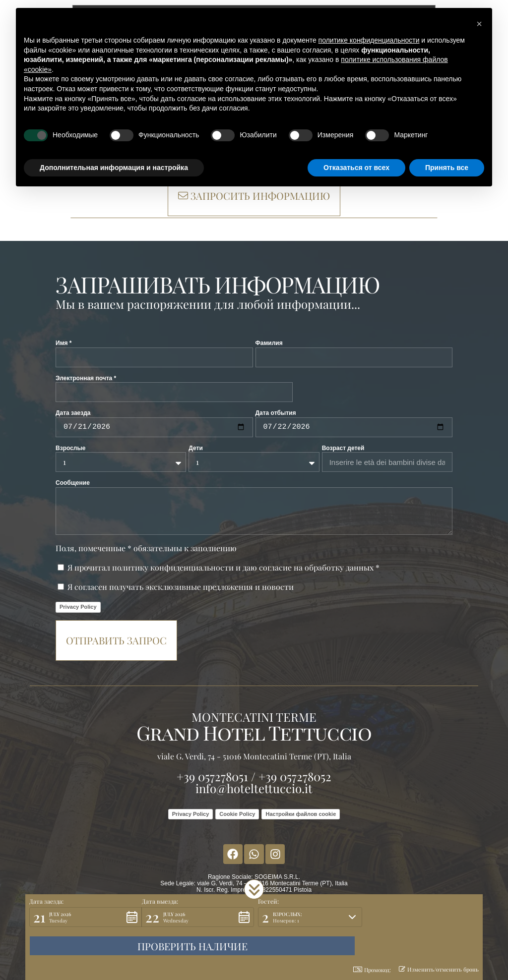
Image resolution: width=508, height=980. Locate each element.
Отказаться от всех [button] (356, 168)
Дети (195, 448)
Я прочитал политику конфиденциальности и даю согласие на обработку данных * (223, 567)
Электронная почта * (86, 378)
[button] (254, 918)
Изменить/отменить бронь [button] (439, 969)
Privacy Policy (78, 607)
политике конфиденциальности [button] (369, 40)
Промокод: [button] (372, 970)
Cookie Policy (237, 814)
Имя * (64, 343)
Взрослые (70, 448)
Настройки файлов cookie (301, 814)
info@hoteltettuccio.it (254, 788)
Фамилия (269, 343)
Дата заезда (73, 413)
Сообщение (73, 483)
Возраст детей (343, 448)
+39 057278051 (212, 776)
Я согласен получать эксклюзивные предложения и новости (181, 587)
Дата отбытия (276, 413)
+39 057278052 (295, 776)
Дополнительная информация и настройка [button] (114, 168)
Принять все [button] (447, 168)
